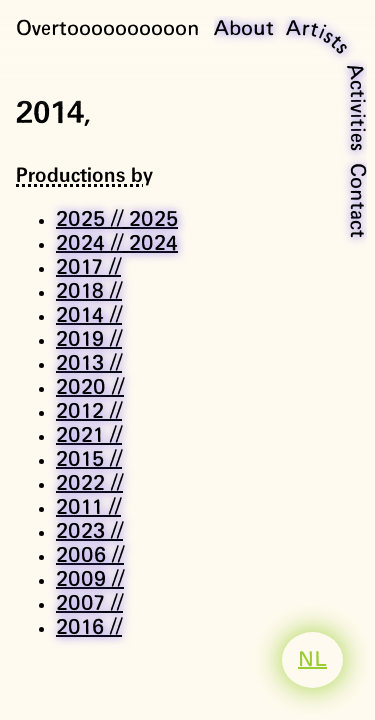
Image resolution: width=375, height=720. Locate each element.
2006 (90, 556)
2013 (89, 364)
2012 (89, 412)
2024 (117, 244)
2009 (90, 580)
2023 (89, 532)
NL (312, 660)
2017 (88, 268)
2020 (90, 388)
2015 (89, 460)
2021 (89, 436)
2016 (89, 628)
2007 (89, 604)
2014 (89, 316)
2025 (117, 220)
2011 (88, 508)
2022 (89, 484)
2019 (89, 340)
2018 (89, 292)
